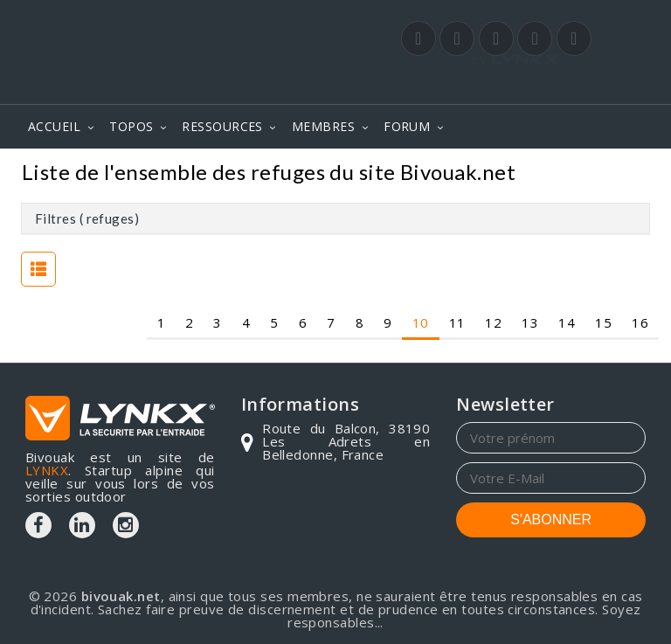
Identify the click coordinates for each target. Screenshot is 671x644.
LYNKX (47, 470)
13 (530, 322)
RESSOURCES (222, 126)
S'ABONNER (551, 519)
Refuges (613, 174)
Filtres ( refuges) (87, 218)
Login (559, 87)
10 (421, 322)
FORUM (407, 126)
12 (493, 322)
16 (640, 322)
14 (567, 322)
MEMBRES (323, 126)
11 (457, 322)
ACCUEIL (54, 126)
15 (603, 322)
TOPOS (131, 126)
